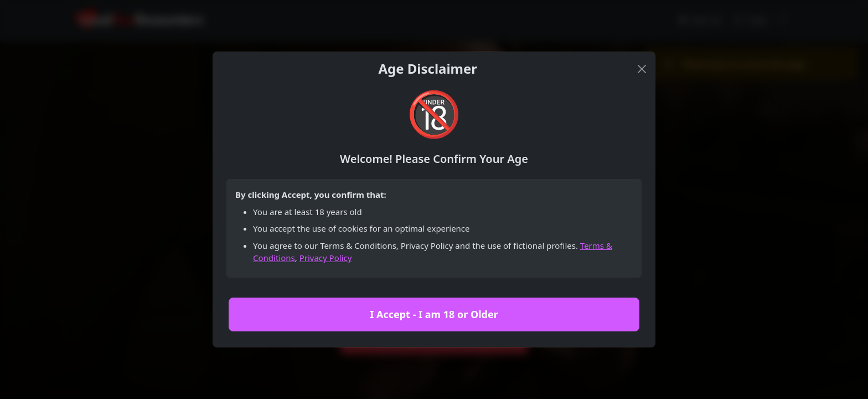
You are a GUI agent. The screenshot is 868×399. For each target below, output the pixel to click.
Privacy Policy (326, 258)
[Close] (642, 69)
